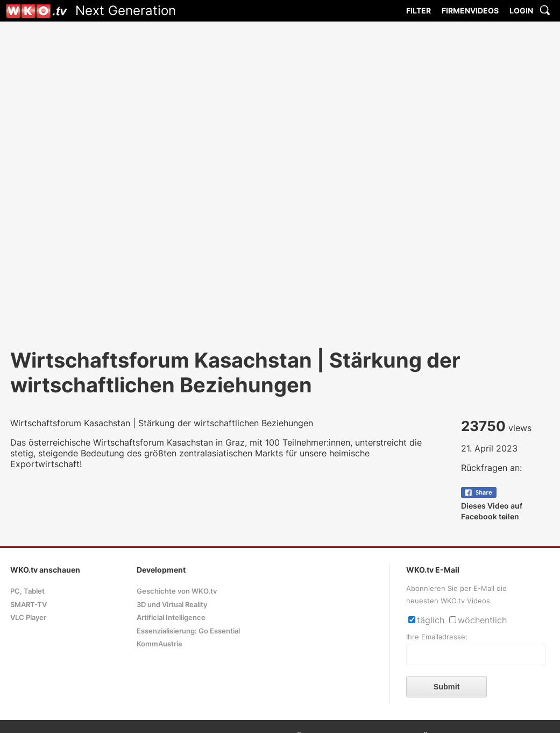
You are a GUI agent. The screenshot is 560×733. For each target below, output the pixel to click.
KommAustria (159, 644)
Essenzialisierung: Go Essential (188, 631)
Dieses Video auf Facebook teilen (492, 506)
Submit (447, 687)
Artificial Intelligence (171, 618)
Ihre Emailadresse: (437, 637)
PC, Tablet (27, 591)
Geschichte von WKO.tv (177, 591)
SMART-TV (29, 605)
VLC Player (28, 618)
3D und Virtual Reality (172, 605)
